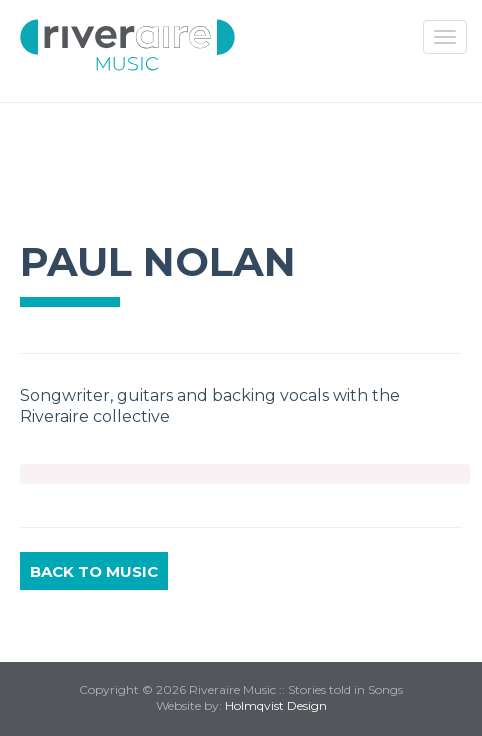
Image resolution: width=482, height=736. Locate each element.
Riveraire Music (127, 45)
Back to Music (94, 571)
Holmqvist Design (276, 705)
